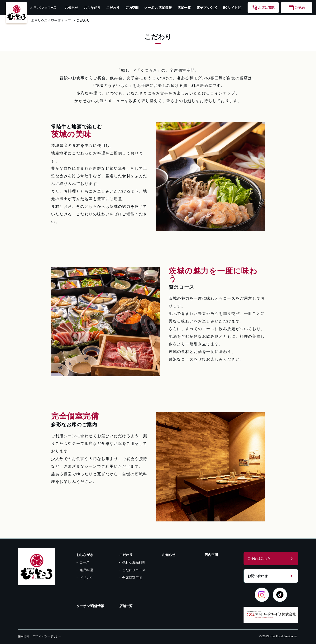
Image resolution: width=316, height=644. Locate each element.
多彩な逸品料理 (134, 562)
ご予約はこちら (271, 559)
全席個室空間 (132, 578)
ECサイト (232, 8)
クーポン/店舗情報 (158, 8)
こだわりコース (134, 570)
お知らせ (72, 8)
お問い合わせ (271, 576)
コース (85, 562)
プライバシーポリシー (47, 636)
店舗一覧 (184, 8)
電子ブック (207, 8)
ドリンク (86, 578)
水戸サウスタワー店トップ (51, 20)
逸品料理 (86, 570)
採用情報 (24, 636)
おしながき (92, 8)
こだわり (113, 8)
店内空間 (132, 8)
